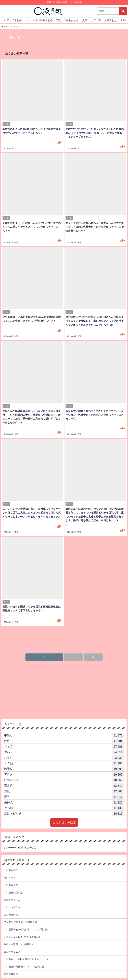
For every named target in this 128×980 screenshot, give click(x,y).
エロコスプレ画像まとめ (39, 20)
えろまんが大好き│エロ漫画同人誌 (22, 937)
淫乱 (64, 791)
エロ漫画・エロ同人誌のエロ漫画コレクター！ (28, 959)
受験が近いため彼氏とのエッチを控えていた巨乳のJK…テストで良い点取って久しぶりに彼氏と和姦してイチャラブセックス (95, 133)
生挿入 (64, 802)
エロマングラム (12, 907)
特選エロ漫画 (11, 974)
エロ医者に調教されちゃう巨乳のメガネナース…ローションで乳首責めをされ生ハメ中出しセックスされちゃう (94, 415)
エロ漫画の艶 (11, 914)
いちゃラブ (64, 780)
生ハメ (64, 752)
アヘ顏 (64, 808)
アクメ (64, 774)
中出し (64, 735)
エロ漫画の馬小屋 (13, 892)
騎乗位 (64, 769)
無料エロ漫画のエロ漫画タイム (20, 944)
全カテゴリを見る (64, 822)
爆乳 (64, 796)
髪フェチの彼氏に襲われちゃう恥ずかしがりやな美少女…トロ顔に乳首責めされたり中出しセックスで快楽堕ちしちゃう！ (94, 227)
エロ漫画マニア (12, 951)
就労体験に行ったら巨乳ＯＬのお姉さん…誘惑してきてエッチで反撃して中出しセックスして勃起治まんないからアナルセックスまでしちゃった (94, 321)
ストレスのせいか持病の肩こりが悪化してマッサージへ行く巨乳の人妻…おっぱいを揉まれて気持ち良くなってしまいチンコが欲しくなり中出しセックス (31, 513)
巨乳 (64, 741)
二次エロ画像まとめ (67, 20)
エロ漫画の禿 (11, 885)
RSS (123, 20)
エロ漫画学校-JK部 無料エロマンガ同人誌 (26, 929)
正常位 (64, 785)
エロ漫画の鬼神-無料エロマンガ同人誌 (24, 966)
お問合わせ (110, 20)
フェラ (64, 746)
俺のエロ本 (10, 877)
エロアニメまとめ (12, 20)
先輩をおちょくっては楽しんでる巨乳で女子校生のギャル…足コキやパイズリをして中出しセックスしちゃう (31, 227)
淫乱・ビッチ (64, 813)
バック (64, 757)
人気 (85, 20)
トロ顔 (64, 763)
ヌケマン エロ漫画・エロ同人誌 (20, 922)
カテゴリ (96, 20)
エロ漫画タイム (12, 900)
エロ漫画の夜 (11, 870)
